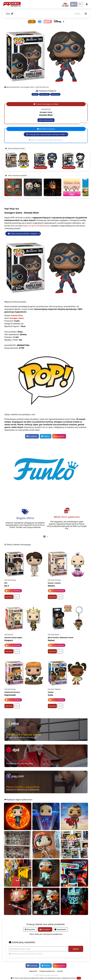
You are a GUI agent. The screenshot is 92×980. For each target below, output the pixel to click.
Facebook (32, 436)
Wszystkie (30, 929)
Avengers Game (44, 94)
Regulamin (33, 971)
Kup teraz (9, 597)
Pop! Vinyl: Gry (55, 94)
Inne (9, 14)
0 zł (74, 4)
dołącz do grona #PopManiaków (37, 226)
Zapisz (76, 949)
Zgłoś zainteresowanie (46, 120)
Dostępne (45, 929)
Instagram (59, 436)
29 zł (60, 651)
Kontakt (60, 971)
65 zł (17, 597)
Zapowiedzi (60, 929)
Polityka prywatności (47, 971)
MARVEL (35, 94)
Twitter (46, 436)
